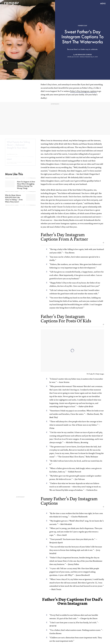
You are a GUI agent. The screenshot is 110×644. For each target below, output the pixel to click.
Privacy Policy (14, 165)
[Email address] (20, 156)
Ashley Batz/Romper (54, 43)
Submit (9, 161)
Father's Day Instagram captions (83, 91)
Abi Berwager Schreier (83, 55)
